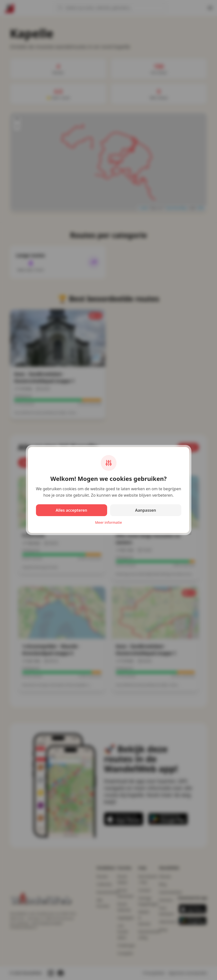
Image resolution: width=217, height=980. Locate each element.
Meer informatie (108, 522)
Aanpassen (145, 510)
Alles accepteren (71, 510)
